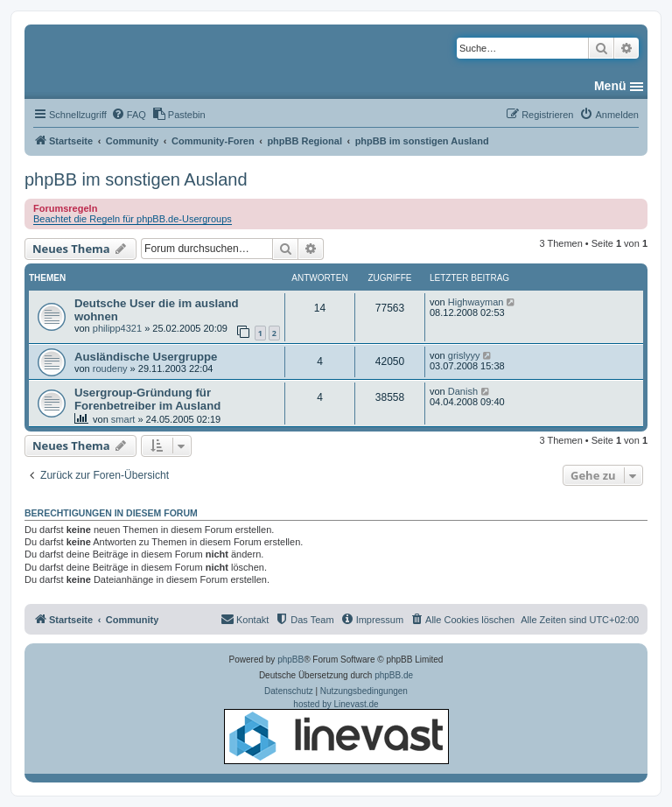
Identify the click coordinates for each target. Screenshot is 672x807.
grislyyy (464, 355)
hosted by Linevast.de (336, 732)
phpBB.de (394, 675)
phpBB (290, 660)
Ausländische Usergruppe (146, 357)
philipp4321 (117, 328)
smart (123, 419)
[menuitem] (129, 115)
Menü (610, 86)
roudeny (110, 368)
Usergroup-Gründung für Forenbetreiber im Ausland (147, 399)
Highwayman (476, 302)
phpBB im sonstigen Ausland (136, 179)
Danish (463, 391)
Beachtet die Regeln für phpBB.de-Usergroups (133, 219)
